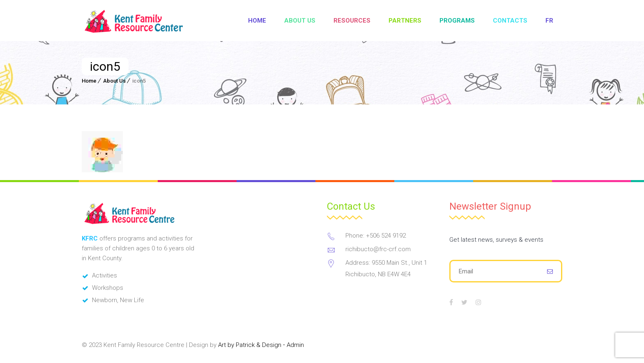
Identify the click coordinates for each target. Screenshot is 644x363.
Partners (405, 21)
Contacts (510, 21)
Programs (457, 21)
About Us (300, 21)
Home (257, 21)
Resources (352, 21)
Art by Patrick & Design (250, 345)
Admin (295, 345)
